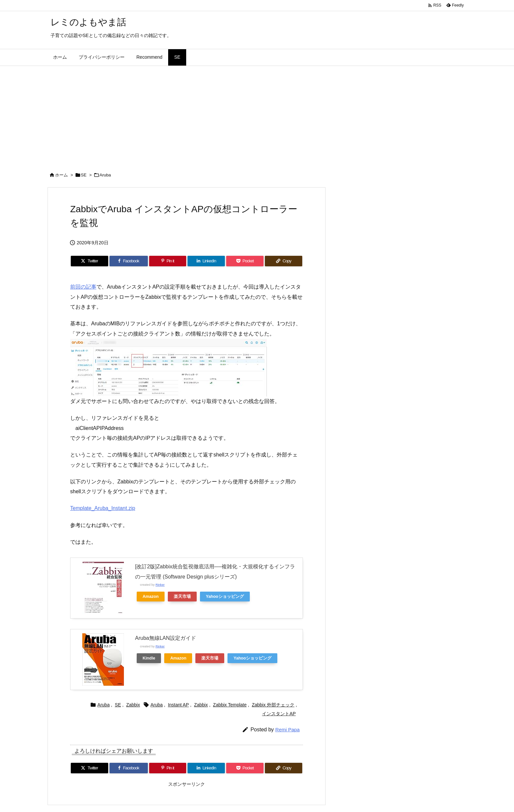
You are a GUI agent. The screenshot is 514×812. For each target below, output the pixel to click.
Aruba (105, 175)
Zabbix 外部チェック (273, 705)
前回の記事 (83, 287)
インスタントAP (279, 714)
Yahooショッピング (225, 597)
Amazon (151, 597)
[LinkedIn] (206, 261)
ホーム (61, 175)
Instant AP (178, 705)
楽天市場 (182, 597)
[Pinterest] (168, 261)
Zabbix (133, 705)
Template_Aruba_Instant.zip (103, 508)
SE (84, 175)
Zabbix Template (230, 705)
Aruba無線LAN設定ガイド (166, 638)
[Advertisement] (257, 115)
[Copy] (284, 261)
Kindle (149, 658)
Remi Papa (287, 730)
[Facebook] (129, 261)
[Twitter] (89, 261)
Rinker (160, 585)
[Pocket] (245, 261)
